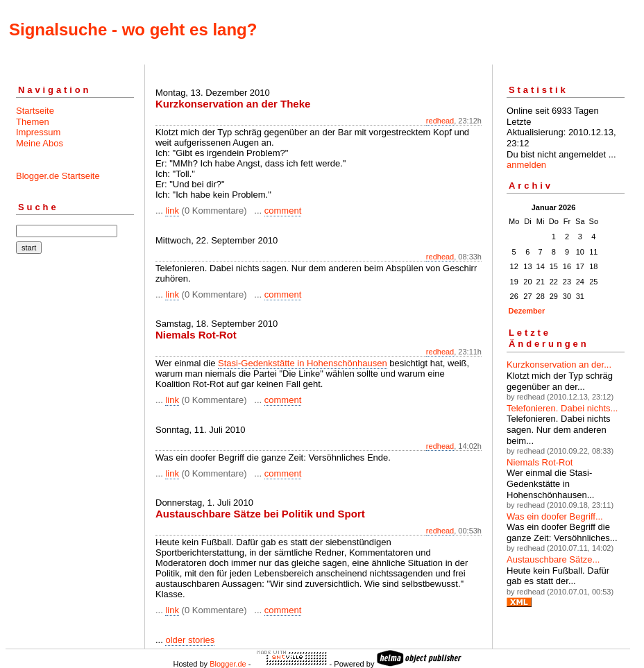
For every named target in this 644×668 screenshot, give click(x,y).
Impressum (38, 132)
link (172, 211)
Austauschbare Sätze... (553, 559)
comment (283, 211)
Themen (33, 122)
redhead (440, 121)
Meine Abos (40, 143)
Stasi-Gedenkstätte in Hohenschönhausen (303, 363)
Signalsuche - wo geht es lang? (133, 29)
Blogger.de (228, 664)
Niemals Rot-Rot (540, 462)
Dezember (527, 311)
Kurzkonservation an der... (559, 365)
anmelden (526, 165)
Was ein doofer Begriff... (555, 516)
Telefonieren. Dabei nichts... (562, 408)
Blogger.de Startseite (58, 176)
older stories (190, 640)
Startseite (35, 111)
